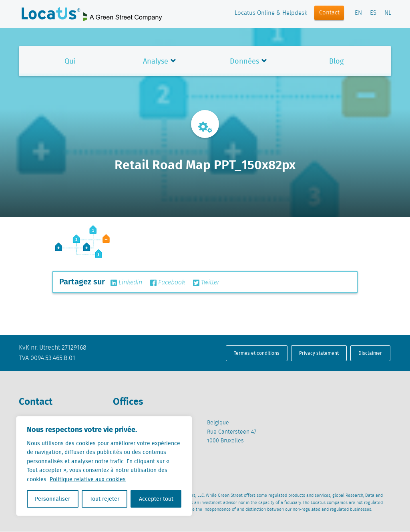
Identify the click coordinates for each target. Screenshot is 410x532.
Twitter (206, 283)
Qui (70, 61)
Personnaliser (52, 499)
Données (244, 61)
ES (373, 13)
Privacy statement (319, 353)
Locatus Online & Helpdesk (271, 13)
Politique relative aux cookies (88, 479)
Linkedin (126, 283)
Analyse (156, 61)
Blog (336, 61)
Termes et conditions (257, 353)
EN (358, 13)
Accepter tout (156, 499)
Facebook (168, 283)
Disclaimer (370, 353)
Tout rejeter (105, 499)
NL (388, 13)
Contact (329, 13)
